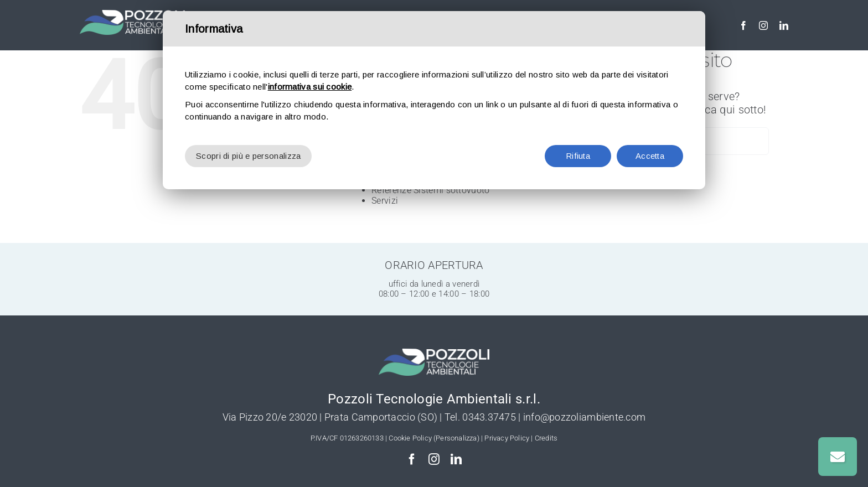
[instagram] (763, 25)
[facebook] (743, 25)
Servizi (385, 201)
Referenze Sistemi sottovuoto (430, 190)
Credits (546, 438)
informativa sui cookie (310, 87)
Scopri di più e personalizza (248, 156)
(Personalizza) (456, 438)
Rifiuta (578, 156)
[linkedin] (784, 25)
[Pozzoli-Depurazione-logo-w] (132, 15)
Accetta (650, 156)
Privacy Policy (507, 438)
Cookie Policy (410, 438)
